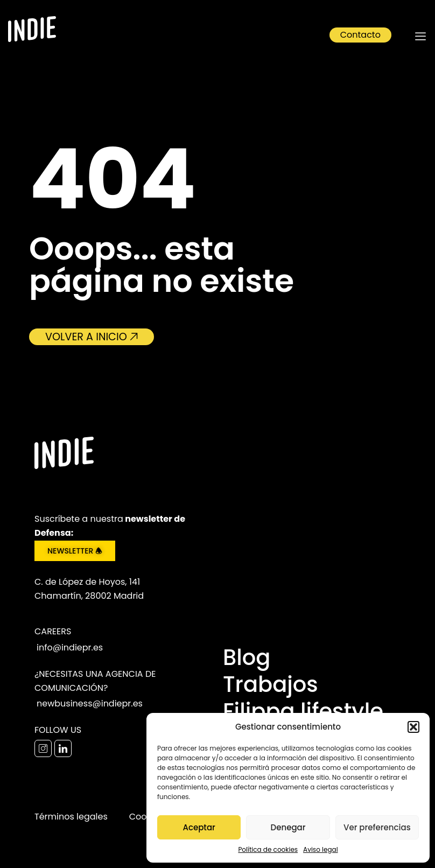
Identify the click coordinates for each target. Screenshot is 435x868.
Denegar (288, 827)
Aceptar (199, 827)
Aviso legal (321, 849)
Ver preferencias (377, 827)
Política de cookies (268, 849)
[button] (413, 727)
